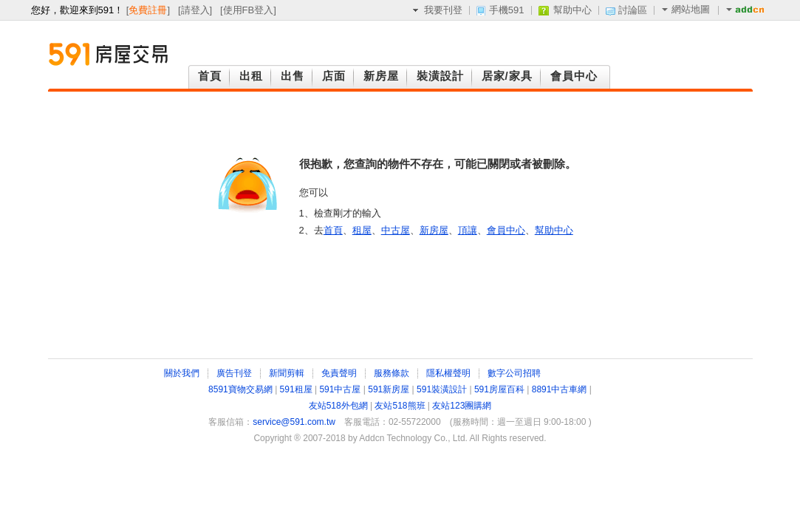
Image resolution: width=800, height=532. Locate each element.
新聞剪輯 (287, 373)
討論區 (633, 10)
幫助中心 (572, 10)
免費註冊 (148, 10)
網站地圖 (686, 9)
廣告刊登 (234, 373)
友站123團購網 (462, 406)
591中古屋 (340, 389)
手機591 (507, 10)
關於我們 (182, 373)
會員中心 (506, 230)
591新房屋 (389, 389)
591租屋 (296, 389)
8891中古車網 (560, 389)
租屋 (362, 230)
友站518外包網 (338, 406)
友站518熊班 (400, 406)
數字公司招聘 (514, 373)
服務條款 (392, 373)
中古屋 (396, 230)
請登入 (195, 10)
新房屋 (434, 230)
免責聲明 (339, 373)
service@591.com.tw (294, 422)
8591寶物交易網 (240, 389)
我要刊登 (443, 10)
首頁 (333, 230)
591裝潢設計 (442, 389)
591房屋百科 (499, 389)
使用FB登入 (249, 10)
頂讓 (468, 230)
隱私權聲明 (448, 373)
